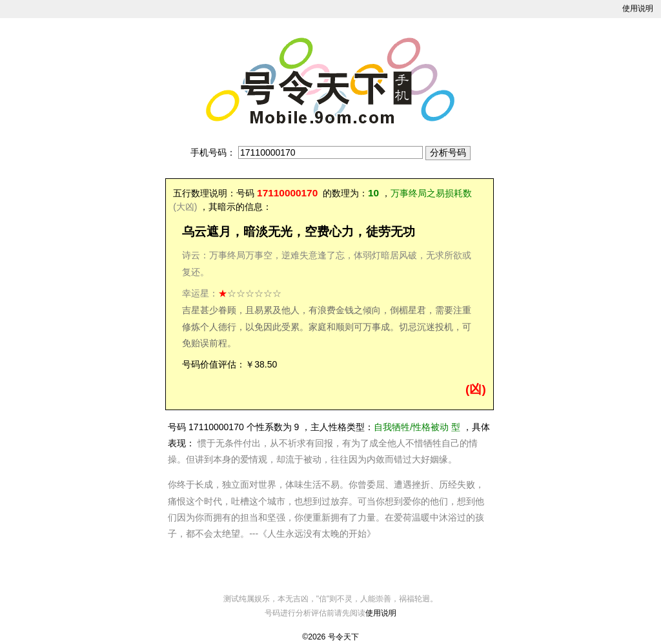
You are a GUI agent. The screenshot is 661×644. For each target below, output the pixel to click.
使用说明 (638, 8)
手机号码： (213, 152)
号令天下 (343, 637)
